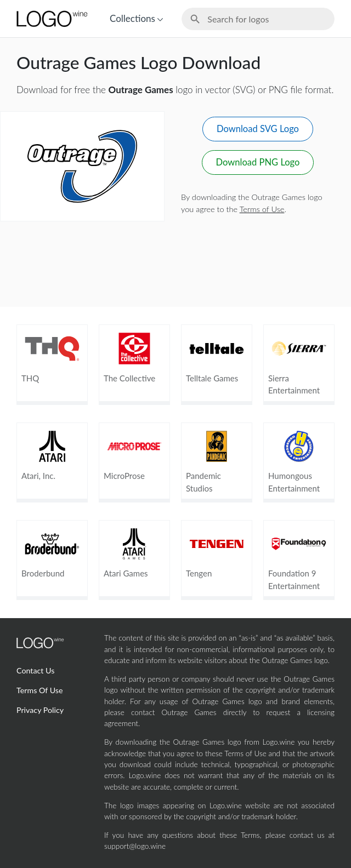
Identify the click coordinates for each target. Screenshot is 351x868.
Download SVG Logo (258, 129)
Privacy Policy (40, 710)
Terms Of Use (40, 690)
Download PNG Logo (258, 162)
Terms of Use (262, 209)
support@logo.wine (135, 846)
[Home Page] (51, 19)
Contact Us (35, 670)
